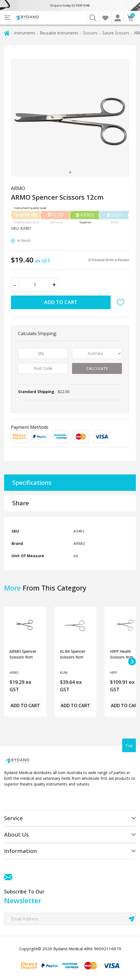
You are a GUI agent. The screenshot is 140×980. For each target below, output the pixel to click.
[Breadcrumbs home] (7, 33)
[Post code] (43, 368)
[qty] (43, 353)
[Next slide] (132, 662)
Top (129, 746)
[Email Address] (70, 919)
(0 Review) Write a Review (109, 260)
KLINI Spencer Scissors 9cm (72, 654)
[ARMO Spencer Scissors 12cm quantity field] (35, 285)
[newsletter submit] (132, 919)
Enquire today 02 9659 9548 (70, 5)
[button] (122, 302)
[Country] (97, 353)
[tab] (70, 172)
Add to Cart (61, 302)
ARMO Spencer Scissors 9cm (23, 654)
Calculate (97, 368)
